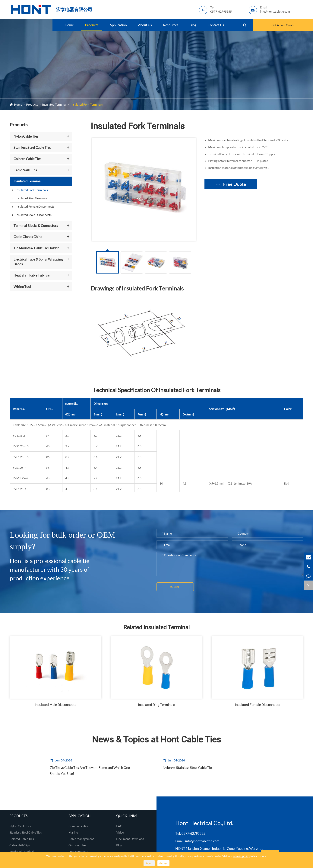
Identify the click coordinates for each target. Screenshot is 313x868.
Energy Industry (79, 852)
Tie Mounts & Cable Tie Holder (36, 248)
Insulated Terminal (54, 104)
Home (69, 25)
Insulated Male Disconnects (34, 215)
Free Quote (231, 184)
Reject (149, 863)
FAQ (119, 826)
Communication (79, 826)
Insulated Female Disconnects (35, 206)
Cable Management (81, 839)
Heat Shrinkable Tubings (32, 275)
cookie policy (241, 856)
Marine (73, 832)
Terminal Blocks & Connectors (36, 226)
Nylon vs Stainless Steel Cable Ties (189, 767)
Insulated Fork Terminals (87, 104)
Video (120, 832)
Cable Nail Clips (25, 170)
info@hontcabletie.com (202, 841)
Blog (193, 25)
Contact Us (216, 25)
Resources (171, 25)
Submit (175, 587)
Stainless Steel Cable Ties (32, 147)
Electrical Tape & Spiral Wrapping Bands (38, 262)
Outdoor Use (77, 845)
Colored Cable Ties (27, 159)
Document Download (130, 839)
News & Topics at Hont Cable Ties (156, 739)
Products (92, 25)
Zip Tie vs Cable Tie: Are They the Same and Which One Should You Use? (87, 770)
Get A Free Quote (283, 25)
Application (118, 25)
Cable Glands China (28, 237)
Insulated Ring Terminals (32, 198)
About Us (145, 25)
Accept (163, 863)
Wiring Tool (22, 287)
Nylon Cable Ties (26, 136)
